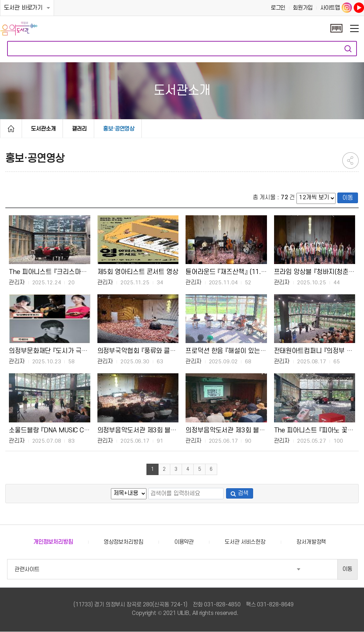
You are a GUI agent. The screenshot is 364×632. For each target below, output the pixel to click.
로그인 (278, 8)
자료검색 (348, 49)
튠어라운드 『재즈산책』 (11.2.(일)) (232, 272)
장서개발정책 (311, 542)
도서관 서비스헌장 (245, 542)
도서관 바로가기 (23, 8)
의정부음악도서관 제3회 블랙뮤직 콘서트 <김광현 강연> (261, 430)
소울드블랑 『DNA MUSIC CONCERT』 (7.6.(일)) (74, 430)
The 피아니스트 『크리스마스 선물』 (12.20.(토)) (74, 272)
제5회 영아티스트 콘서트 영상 (138, 272)
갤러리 (79, 129)
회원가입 (303, 8)
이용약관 (184, 542)
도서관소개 (43, 129)
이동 (348, 198)
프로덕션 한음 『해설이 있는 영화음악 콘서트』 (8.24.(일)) (263, 351)
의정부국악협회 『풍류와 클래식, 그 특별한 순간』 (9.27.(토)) (178, 351)
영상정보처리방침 (124, 542)
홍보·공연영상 (119, 129)
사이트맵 (330, 8)
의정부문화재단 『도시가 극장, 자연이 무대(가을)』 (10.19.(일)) (93, 351)
